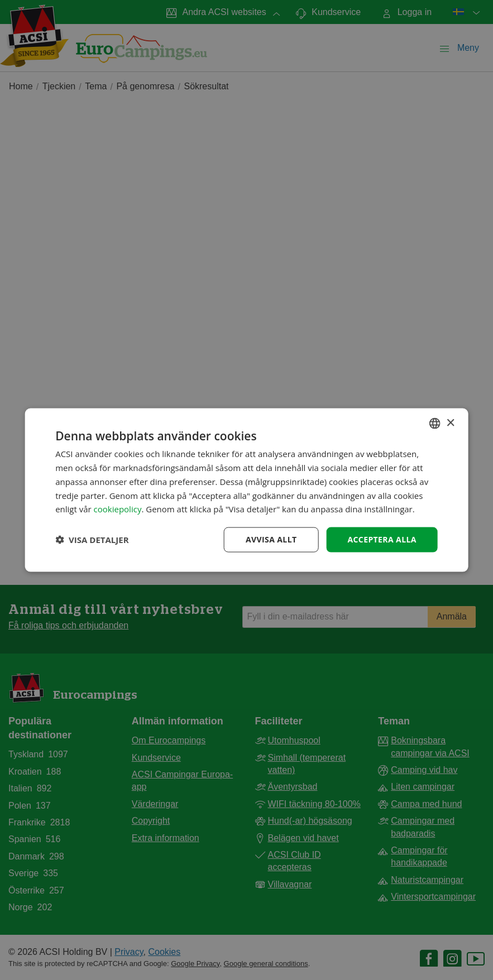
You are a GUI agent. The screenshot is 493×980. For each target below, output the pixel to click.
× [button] (450, 423)
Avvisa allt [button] (271, 539)
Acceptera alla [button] (382, 539)
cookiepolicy (118, 509)
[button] (92, 540)
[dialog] (246, 490)
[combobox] (435, 424)
